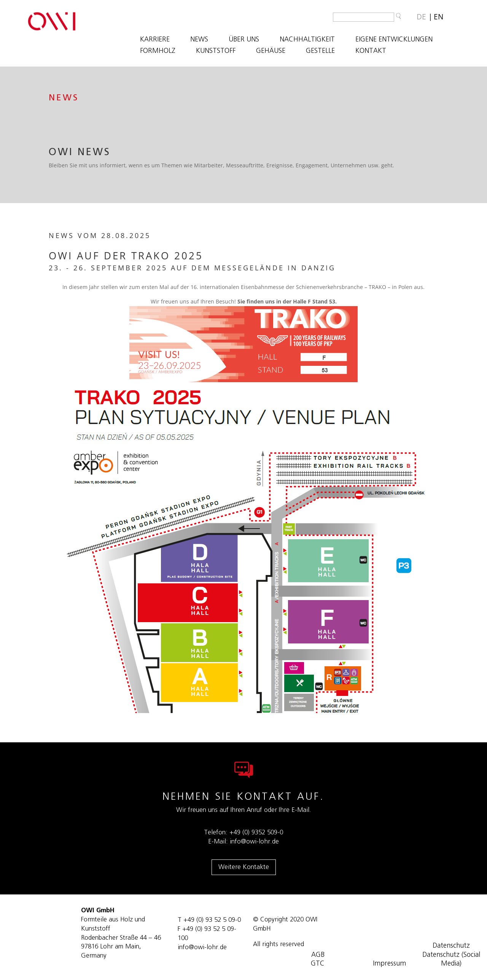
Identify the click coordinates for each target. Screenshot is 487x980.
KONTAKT (371, 51)
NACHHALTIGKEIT (307, 40)
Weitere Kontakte (244, 867)
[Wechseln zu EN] (438, 17)
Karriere (155, 40)
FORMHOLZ (158, 51)
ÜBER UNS (244, 40)
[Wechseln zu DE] (421, 17)
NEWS (199, 40)
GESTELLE (320, 51)
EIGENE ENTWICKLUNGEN (394, 40)
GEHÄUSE (271, 51)
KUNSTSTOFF (216, 51)
